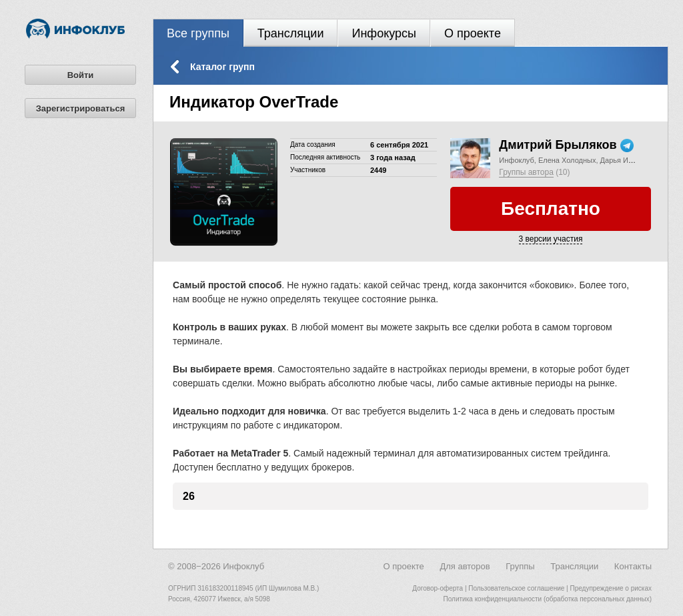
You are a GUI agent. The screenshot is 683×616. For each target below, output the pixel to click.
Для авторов (465, 566)
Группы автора (526, 172)
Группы (520, 566)
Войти (81, 75)
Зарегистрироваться (81, 108)
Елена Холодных (567, 160)
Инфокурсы (384, 33)
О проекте (473, 33)
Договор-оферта (438, 588)
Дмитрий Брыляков (558, 145)
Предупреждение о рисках (611, 588)
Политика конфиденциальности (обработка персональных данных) (548, 599)
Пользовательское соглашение (516, 588)
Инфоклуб (516, 160)
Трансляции (291, 33)
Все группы (198, 33)
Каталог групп (222, 67)
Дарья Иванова (626, 160)
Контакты (633, 566)
